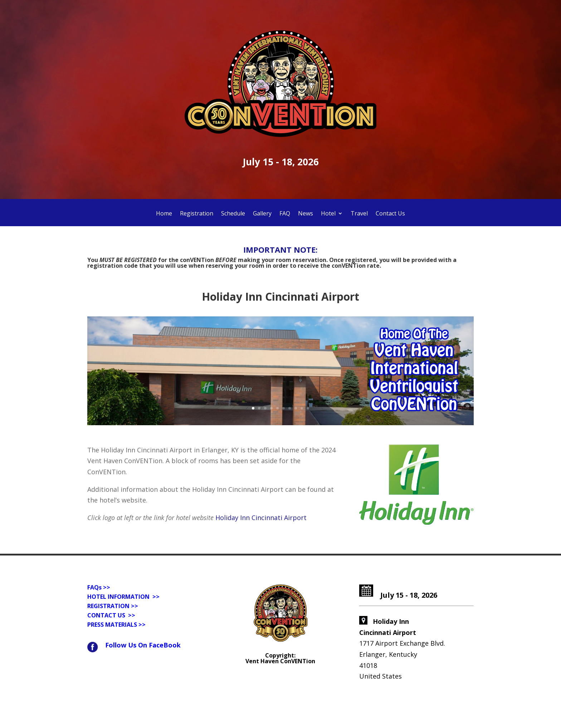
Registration (197, 214)
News (306, 214)
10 (308, 408)
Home (164, 214)
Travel (359, 214)
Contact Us (390, 214)
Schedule (233, 214)
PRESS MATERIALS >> (116, 625)
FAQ (285, 214)
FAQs (94, 587)
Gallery (262, 214)
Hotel (328, 214)
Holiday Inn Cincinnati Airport (261, 518)
